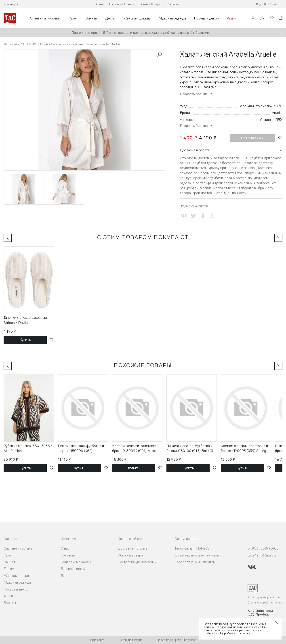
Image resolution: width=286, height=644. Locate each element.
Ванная (91, 18)
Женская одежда (137, 18)
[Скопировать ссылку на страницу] (213, 216)
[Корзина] (280, 18)
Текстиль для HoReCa (192, 548)
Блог (64, 576)
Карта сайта (97, 640)
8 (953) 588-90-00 (269, 4)
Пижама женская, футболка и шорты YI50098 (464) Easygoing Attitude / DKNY (81, 449)
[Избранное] (271, 18)
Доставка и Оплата (122, 4)
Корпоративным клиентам (195, 562)
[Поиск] (253, 18)
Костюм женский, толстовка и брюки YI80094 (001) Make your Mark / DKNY (136, 449)
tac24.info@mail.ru (262, 555)
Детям (110, 18)
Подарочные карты (76, 562)
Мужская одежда (172, 18)
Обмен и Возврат (150, 4)
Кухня (73, 18)
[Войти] (262, 18)
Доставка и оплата (195, 150)
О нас (100, 4)
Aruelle (277, 113)
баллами (202, 33)
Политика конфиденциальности (177, 640)
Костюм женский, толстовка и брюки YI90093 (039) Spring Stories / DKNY (244, 449)
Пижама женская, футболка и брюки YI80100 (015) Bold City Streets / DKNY (191, 449)
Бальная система (74, 569)
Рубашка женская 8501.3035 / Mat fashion (28, 448)
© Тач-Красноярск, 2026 (264, 597)
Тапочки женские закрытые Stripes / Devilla (25, 320)
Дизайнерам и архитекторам (197, 555)
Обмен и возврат (131, 555)
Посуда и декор (206, 18)
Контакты (173, 4)
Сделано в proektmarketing (265, 602)
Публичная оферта (131, 640)
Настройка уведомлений (137, 562)
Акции (232, 18)
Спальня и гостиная (45, 18)
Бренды (10, 603)
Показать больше (194, 94)
